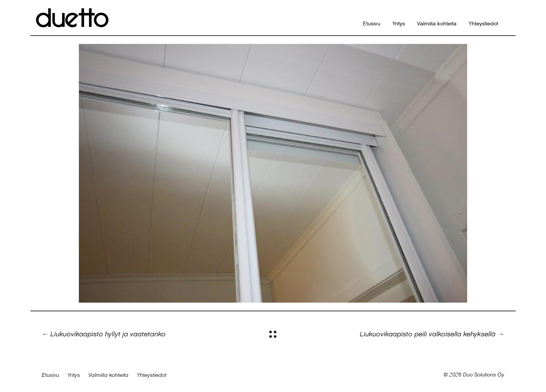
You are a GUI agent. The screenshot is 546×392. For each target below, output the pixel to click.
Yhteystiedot (483, 24)
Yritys (399, 24)
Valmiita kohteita (437, 24)
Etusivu (372, 24)
